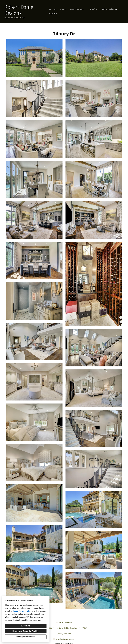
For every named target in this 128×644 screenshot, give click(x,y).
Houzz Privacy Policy (22, 611)
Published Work (110, 9)
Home (52, 9)
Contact (53, 14)
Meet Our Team (78, 9)
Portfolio (94, 9)
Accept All (26, 626)
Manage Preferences (26, 637)
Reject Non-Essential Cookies (26, 631)
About (63, 9)
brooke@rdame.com (65, 639)
